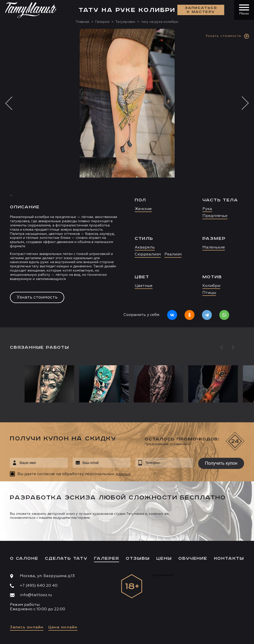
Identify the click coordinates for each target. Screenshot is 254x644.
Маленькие (214, 247)
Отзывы (138, 558)
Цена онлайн (63, 627)
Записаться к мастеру (201, 10)
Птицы (209, 293)
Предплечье (215, 216)
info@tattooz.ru (36, 595)
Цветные (144, 286)
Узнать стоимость (37, 297)
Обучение (193, 558)
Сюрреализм (148, 254)
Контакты (229, 558)
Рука (207, 209)
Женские (143, 209)
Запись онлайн (27, 627)
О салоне (24, 558)
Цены (164, 558)
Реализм (173, 254)
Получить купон (221, 463)
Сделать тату (66, 558)
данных (123, 474)
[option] (127, 178)
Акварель (145, 247)
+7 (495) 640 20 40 (39, 586)
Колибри (211, 286)
